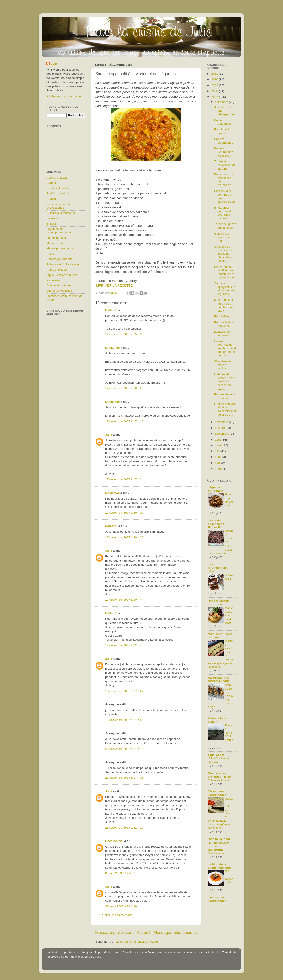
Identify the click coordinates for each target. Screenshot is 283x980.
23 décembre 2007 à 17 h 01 (124, 778)
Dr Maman (112, 348)
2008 (215, 91)
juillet (219, 445)
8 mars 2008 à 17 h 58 (120, 873)
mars (219, 469)
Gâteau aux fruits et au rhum (223, 237)
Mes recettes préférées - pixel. (220, 775)
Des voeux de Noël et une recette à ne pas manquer (225, 272)
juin (218, 451)
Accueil (144, 932)
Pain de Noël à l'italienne (224, 324)
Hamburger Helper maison (229, 502)
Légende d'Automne (216, 489)
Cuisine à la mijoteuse (61, 213)
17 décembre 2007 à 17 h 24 (124, 479)
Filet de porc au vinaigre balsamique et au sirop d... (225, 409)
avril (218, 463)
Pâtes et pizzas (57, 270)
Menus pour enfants (60, 248)
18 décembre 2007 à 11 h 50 (124, 720)
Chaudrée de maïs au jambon (223, 365)
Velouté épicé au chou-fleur (218, 760)
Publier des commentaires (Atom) (136, 942)
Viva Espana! (216, 853)
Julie (109, 435)
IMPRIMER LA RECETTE (114, 285)
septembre (222, 434)
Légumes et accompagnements (59, 231)
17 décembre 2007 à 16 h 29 (124, 388)
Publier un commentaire (117, 915)
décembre (222, 102)
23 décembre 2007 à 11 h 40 (124, 749)
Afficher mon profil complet (64, 96)
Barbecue (53, 183)
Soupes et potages (59, 285)
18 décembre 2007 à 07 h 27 (124, 691)
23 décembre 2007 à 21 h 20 (124, 828)
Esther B (111, 310)
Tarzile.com (216, 755)
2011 (215, 74)
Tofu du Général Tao (229, 877)
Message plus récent (114, 932)
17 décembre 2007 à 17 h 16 (124, 421)
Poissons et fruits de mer (63, 264)
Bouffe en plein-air (58, 193)
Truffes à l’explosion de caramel (225, 165)
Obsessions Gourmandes (217, 899)
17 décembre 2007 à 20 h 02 (124, 513)
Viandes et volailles (59, 291)
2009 (215, 85)
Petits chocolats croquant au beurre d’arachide (225, 180)
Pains (50, 254)
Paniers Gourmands (224, 141)
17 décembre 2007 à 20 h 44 (124, 600)
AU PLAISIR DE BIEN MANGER (219, 680)
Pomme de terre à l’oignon (225, 396)
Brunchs (52, 199)
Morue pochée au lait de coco (229, 615)
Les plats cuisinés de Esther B (216, 524)
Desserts (52, 218)
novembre (222, 422)
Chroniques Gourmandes (217, 793)
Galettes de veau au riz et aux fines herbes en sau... (225, 381)
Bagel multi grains (222, 131)
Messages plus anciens (175, 932)
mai (218, 457)
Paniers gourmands (59, 259)
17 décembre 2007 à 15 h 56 (124, 334)
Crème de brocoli (219, 780)
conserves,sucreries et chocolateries (61, 206)
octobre (220, 428)
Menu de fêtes (56, 243)
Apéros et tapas (57, 178)
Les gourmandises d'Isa (218, 568)
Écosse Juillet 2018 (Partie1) (229, 735)
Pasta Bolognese (223, 122)
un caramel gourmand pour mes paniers (223, 213)
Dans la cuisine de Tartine (219, 603)
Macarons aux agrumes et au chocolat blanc (224, 305)
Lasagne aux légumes (223, 333)
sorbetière (53, 280)
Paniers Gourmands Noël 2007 (224, 152)
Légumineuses (56, 238)
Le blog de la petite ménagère (219, 866)
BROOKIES (229, 577)
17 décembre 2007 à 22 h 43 (124, 645)
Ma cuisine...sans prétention (220, 636)
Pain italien (222, 316)
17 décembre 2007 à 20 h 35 (124, 537)
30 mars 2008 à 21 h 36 (121, 906)
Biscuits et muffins (58, 188)
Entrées (52, 224)
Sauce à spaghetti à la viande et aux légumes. (225, 289)
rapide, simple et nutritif (62, 275)
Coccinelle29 (114, 841)
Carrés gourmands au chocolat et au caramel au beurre (225, 348)
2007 (215, 97)
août (218, 440)
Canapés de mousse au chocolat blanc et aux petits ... (224, 254)
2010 (215, 79)
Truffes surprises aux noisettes (225, 226)
